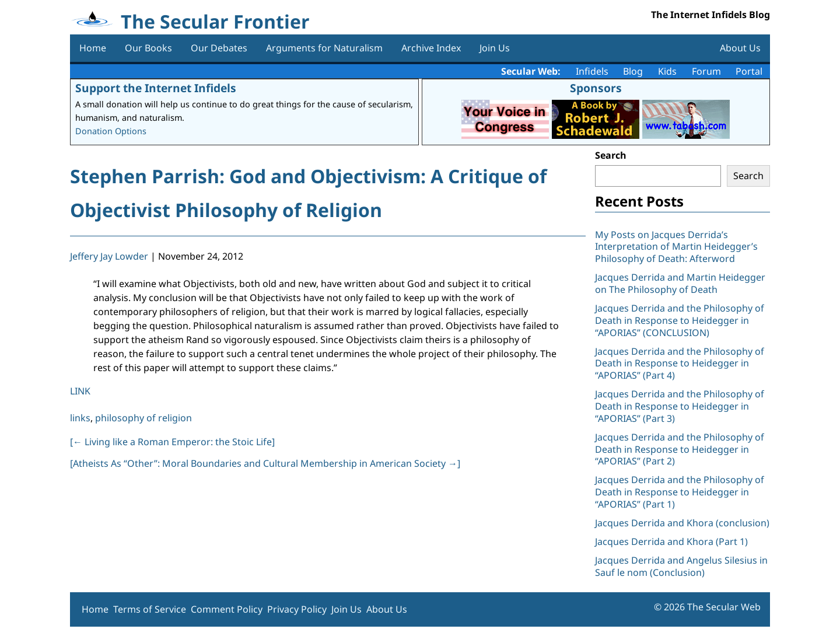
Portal (749, 71)
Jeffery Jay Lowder (109, 256)
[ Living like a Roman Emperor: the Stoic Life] (172, 442)
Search (611, 155)
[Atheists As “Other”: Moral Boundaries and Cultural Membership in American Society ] (265, 463)
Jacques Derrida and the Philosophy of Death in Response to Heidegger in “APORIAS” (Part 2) (680, 449)
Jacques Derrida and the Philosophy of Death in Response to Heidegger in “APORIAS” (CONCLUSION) (680, 320)
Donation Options (111, 131)
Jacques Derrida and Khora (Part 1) (671, 541)
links (80, 418)
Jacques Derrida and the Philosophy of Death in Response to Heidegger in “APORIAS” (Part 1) (680, 492)
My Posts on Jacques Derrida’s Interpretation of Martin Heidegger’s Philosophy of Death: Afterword (676, 247)
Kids (667, 71)
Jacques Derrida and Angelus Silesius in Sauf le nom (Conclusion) (681, 566)
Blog (633, 71)
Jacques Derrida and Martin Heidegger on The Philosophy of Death (680, 283)
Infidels (592, 71)
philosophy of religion (143, 418)
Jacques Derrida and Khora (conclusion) (682, 523)
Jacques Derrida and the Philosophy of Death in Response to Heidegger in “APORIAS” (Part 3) (680, 406)
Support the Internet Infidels (156, 88)
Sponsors (596, 88)
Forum (706, 71)
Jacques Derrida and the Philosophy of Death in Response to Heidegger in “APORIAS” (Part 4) (680, 364)
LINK (80, 391)
